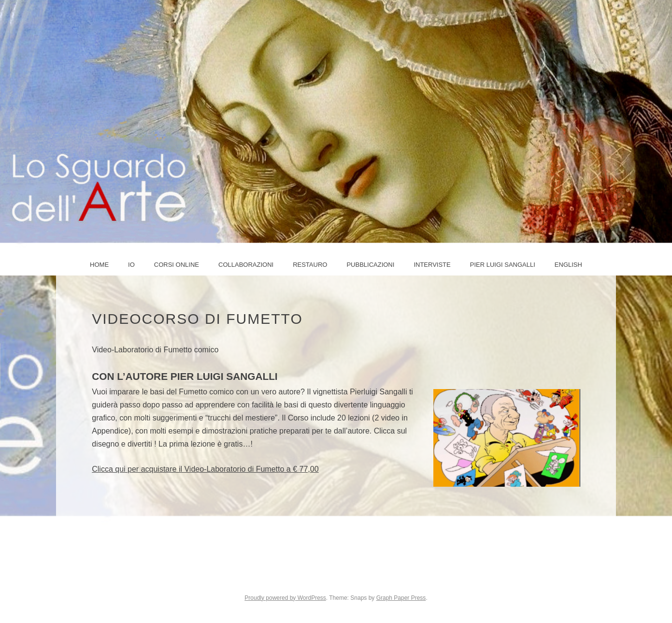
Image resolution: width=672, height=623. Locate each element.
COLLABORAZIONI (246, 265)
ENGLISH (568, 265)
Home (99, 265)
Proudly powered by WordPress (285, 598)
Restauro (310, 265)
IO (131, 265)
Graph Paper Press (401, 598)
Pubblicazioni (370, 265)
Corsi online (177, 265)
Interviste (432, 265)
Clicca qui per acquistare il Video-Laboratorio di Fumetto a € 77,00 (205, 469)
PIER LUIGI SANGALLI (503, 265)
